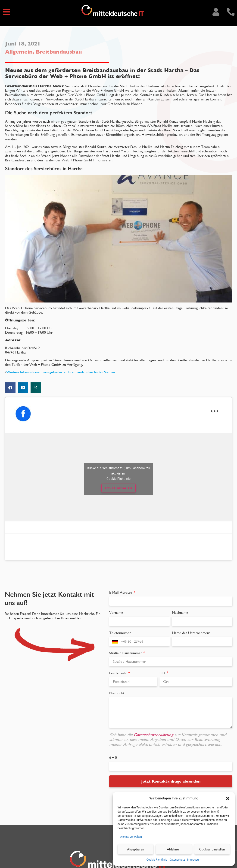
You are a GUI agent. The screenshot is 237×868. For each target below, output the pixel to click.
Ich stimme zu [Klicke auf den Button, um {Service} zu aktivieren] (118, 488)
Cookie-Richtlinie (157, 860)
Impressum (194, 860)
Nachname (180, 612)
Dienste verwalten (131, 837)
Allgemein (19, 52)
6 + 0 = (115, 758)
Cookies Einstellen (212, 849)
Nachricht (117, 693)
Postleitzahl (118, 673)
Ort (163, 673)
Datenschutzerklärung (154, 735)
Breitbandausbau (59, 52)
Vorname (116, 612)
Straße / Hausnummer (126, 653)
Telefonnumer (120, 633)
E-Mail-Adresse (121, 592)
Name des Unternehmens (191, 633)
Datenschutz (177, 860)
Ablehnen (174, 849)
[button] (228, 798)
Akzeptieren (136, 849)
